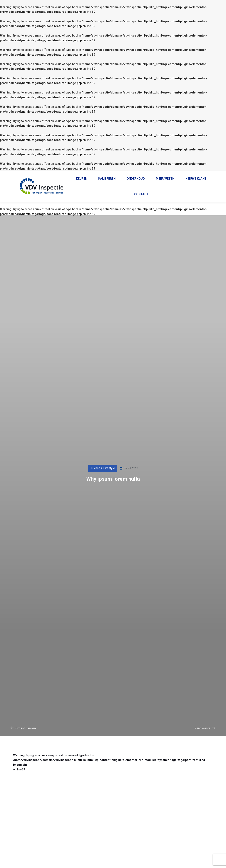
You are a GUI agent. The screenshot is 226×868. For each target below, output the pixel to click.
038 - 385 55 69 (125, 174)
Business (96, 480)
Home (174, 174)
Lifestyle (109, 480)
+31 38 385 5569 (152, 174)
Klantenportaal (193, 174)
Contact (213, 174)
